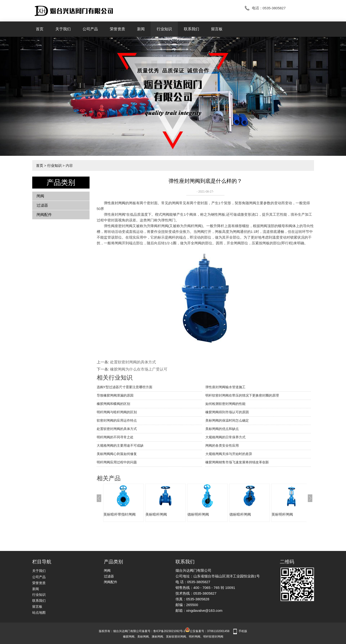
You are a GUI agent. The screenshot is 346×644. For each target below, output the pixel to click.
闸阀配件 (44, 215)
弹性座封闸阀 (115, 203)
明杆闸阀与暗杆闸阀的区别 (117, 412)
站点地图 (39, 613)
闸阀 (40, 196)
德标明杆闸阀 (198, 514)
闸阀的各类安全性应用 (222, 445)
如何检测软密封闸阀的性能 (225, 404)
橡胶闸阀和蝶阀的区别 (113, 404)
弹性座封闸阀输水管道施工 (225, 387)
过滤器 (42, 205)
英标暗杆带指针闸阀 (120, 514)
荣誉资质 (117, 29)
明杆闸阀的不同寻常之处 (115, 437)
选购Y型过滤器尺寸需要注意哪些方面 (125, 387)
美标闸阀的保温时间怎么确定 (227, 420)
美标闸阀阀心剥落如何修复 (117, 454)
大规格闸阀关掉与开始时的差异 (229, 454)
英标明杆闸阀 (282, 514)
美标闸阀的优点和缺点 (222, 429)
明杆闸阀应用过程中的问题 (117, 462)
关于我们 (63, 29)
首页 (40, 29)
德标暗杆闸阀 (240, 514)
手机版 (243, 631)
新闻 (141, 29)
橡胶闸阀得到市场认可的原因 (227, 412)
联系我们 (192, 29)
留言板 (217, 29)
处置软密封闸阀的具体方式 (133, 362)
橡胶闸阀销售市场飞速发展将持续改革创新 (237, 462)
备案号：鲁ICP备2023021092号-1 (163, 631)
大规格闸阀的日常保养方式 (225, 437)
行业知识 (164, 29)
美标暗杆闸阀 (156, 514)
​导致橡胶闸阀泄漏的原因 (115, 395)
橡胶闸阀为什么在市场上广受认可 (139, 369)
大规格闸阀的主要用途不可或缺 (120, 445)
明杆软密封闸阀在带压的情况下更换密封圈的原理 (242, 395)
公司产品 (90, 29)
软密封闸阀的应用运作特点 (117, 420)
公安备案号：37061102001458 (207, 631)
